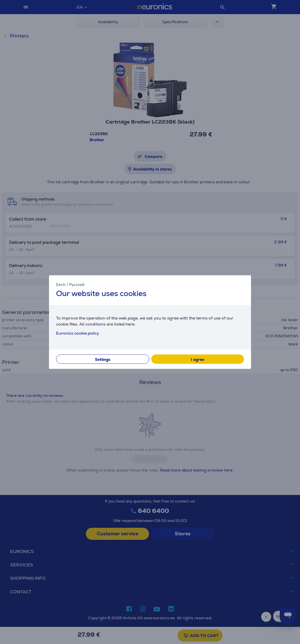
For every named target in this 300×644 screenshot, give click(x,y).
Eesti (61, 285)
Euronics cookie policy (78, 333)
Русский (77, 285)
